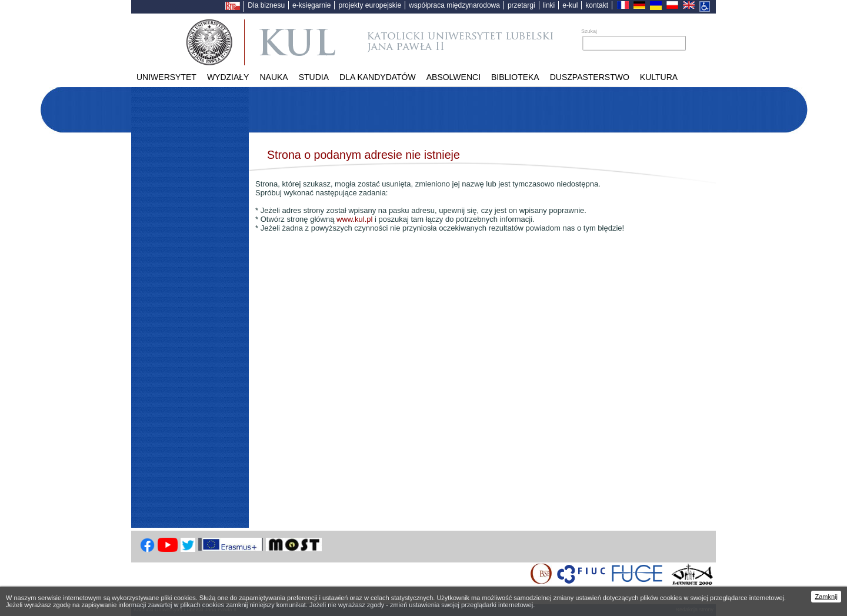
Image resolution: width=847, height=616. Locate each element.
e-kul (570, 5)
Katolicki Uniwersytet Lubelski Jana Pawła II (406, 42)
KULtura (659, 77)
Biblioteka (515, 77)
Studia (314, 77)
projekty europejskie (370, 5)
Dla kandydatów (378, 77)
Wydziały (228, 77)
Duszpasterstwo (590, 77)
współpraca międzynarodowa (454, 5)
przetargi (521, 5)
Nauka (274, 77)
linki (549, 5)
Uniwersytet (166, 77)
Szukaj (589, 31)
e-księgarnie (311, 5)
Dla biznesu (266, 5)
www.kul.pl (354, 219)
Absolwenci (453, 77)
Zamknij (826, 597)
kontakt (597, 5)
